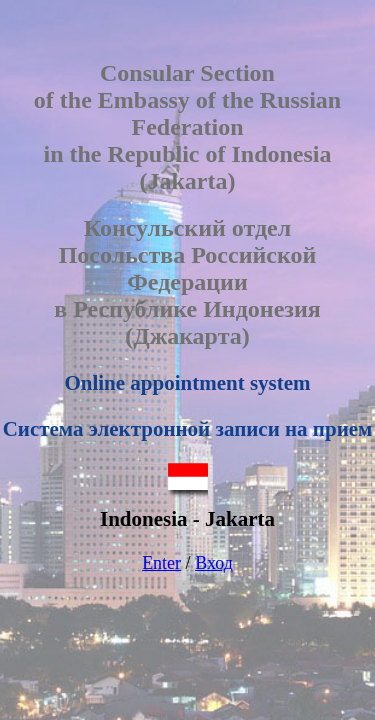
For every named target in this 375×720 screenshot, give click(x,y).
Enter (161, 563)
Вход (214, 563)
